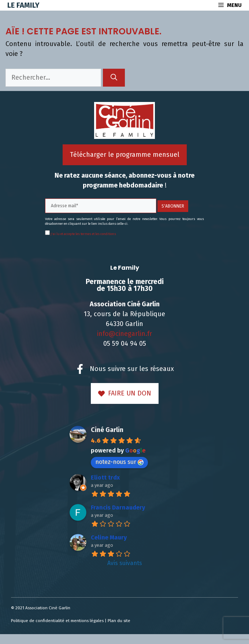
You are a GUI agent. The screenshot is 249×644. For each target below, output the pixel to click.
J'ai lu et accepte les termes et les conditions (83, 234)
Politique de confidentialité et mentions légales (57, 621)
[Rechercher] (114, 78)
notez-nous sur (119, 462)
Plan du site (119, 621)
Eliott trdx (105, 478)
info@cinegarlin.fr (124, 334)
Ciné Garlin (107, 430)
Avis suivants (125, 563)
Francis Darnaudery (118, 507)
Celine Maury (109, 537)
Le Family (23, 5)
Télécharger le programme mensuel (125, 155)
